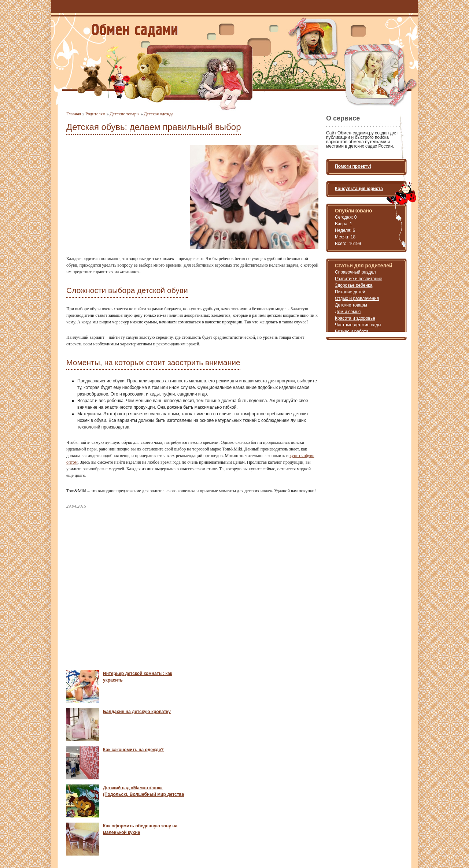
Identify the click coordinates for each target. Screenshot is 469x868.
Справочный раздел (355, 272)
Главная (74, 114)
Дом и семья (348, 312)
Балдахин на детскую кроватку (137, 712)
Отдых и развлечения (357, 298)
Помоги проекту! (353, 166)
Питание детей (350, 292)
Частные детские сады (358, 325)
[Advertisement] (128, 196)
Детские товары (125, 114)
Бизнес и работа (352, 331)
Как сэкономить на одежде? (133, 750)
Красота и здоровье (355, 318)
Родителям (95, 114)
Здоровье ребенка (354, 285)
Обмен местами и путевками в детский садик (135, 30)
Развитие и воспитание (359, 279)
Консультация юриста (359, 189)
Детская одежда (158, 114)
